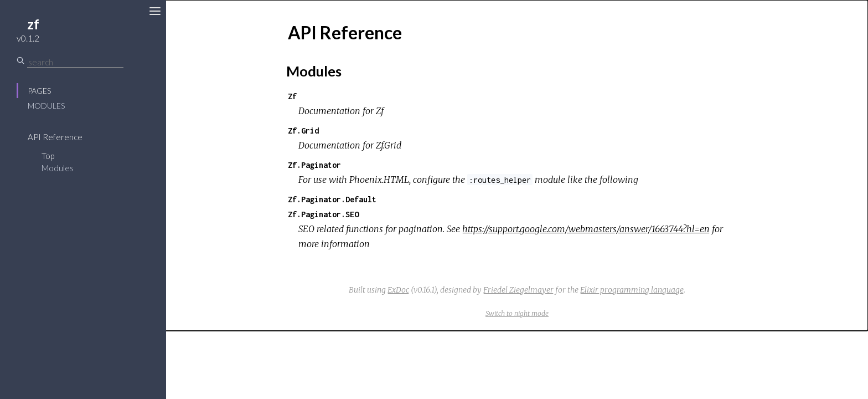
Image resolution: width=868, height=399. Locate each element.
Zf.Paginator (314, 165)
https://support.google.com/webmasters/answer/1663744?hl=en (586, 229)
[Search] (75, 62)
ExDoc (398, 290)
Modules (46, 106)
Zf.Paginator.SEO (323, 214)
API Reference (55, 137)
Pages (39, 91)
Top (48, 156)
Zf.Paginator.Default (332, 199)
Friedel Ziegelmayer (518, 290)
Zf (292, 96)
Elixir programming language (632, 290)
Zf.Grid (303, 131)
